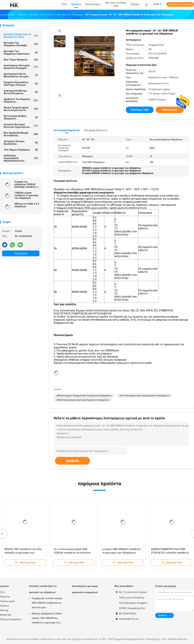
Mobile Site (6, 615)
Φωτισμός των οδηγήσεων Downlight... (21, 44)
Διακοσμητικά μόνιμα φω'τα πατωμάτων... (21, 92)
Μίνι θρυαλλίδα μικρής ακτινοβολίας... (21, 134)
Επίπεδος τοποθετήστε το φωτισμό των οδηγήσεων (43, 589)
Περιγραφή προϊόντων (96, 130)
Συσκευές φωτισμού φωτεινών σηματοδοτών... (21, 126)
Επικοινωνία (21, 253)
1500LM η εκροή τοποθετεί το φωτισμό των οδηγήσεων (26, 195)
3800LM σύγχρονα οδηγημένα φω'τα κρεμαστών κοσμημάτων (84, 396)
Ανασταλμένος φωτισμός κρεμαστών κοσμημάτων (85, 589)
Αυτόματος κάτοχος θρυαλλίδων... (21, 143)
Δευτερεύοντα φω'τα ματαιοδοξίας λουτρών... (21, 75)
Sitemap (4, 610)
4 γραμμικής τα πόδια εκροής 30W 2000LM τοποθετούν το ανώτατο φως (47, 603)
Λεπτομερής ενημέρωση (67, 130)
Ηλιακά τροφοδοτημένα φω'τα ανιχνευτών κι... (21, 109)
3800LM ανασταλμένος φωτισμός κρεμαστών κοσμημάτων (83, 400)
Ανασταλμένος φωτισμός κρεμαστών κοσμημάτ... (21, 67)
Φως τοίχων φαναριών (21, 60)
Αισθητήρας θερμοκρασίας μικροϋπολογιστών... (21, 158)
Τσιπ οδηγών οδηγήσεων (21, 150)
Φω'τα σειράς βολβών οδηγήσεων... (21, 117)
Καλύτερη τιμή (140, 110)
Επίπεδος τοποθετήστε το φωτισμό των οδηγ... (21, 36)
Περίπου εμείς (8, 601)
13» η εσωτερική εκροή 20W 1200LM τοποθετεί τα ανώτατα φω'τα (72, 553)
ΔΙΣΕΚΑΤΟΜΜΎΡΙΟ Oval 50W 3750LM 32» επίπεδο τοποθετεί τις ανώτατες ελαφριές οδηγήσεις (171, 553)
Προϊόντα (5, 597)
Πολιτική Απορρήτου (11, 619)
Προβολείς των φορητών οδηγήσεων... (21, 100)
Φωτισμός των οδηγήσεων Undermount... (21, 52)
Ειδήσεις (5, 606)
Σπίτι (3, 592)
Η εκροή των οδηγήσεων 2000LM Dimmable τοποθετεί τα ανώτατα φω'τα (27, 184)
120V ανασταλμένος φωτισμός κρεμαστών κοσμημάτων (144, 396)
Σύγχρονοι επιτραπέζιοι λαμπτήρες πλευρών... (21, 84)
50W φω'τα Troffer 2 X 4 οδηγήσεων (27, 205)
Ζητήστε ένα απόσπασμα (180, 4)
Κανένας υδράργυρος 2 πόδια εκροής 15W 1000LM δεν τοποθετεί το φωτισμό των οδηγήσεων (47, 619)
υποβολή (73, 461)
